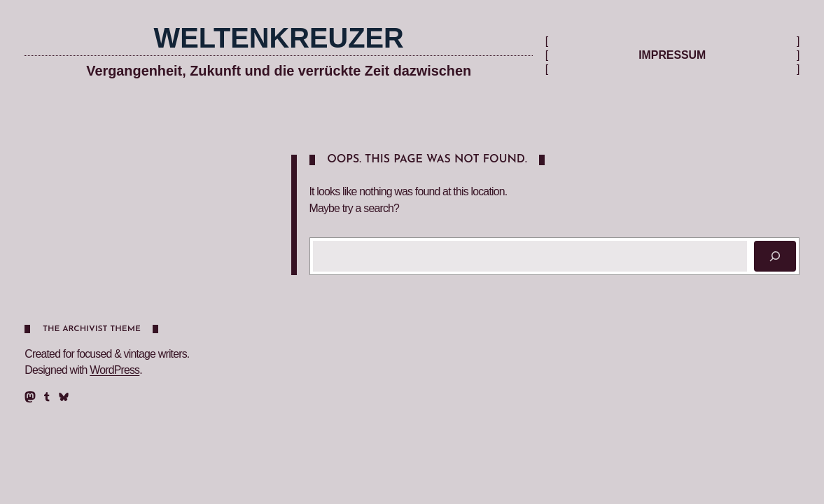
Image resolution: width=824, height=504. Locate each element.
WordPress (114, 370)
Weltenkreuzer (279, 38)
